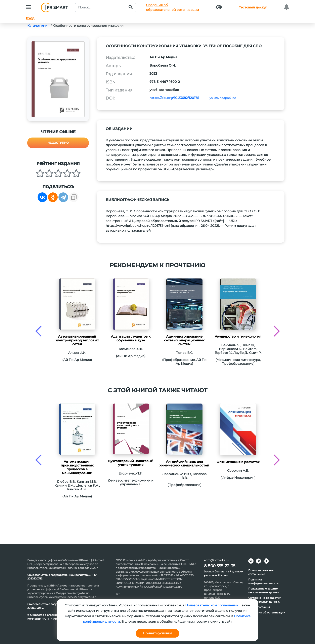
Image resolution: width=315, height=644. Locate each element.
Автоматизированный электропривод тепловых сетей (77, 340)
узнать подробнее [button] (222, 98)
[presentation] (38, 331)
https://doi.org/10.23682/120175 (174, 98)
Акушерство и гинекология (238, 336)
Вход (30, 18)
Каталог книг (38, 26)
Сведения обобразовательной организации (172, 7)
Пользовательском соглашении (212, 605)
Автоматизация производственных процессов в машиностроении (77, 467)
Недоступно (58, 143)
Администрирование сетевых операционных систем (184, 340)
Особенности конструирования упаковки (88, 26)
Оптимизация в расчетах (238, 462)
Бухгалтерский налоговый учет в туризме (131, 463)
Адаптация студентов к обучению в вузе (131, 338)
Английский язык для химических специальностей (184, 463)
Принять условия (157, 633)
